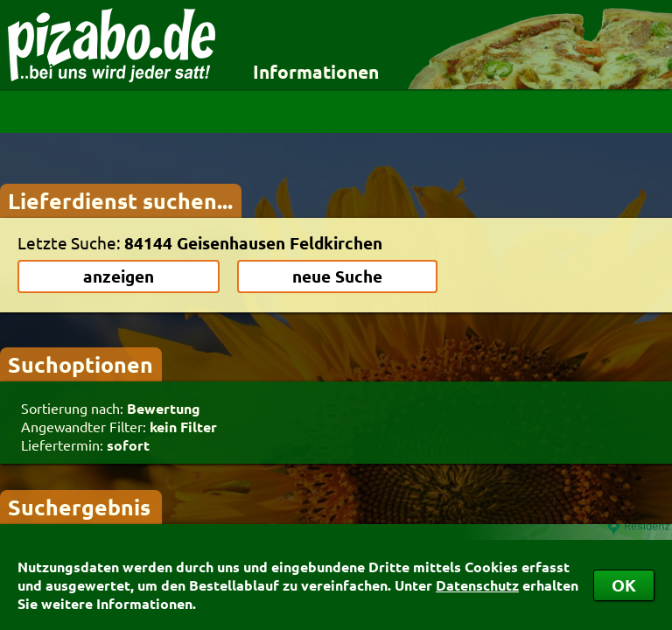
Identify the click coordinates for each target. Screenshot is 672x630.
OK (624, 585)
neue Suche (337, 276)
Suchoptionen (80, 364)
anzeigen (119, 276)
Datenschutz (477, 585)
